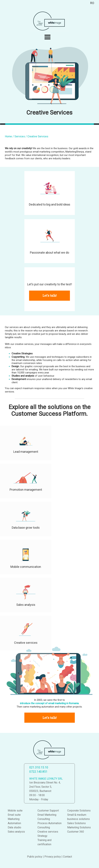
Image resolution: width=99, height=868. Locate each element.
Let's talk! (50, 295)
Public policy (35, 857)
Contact (67, 857)
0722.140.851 (38, 772)
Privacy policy (53, 857)
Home (8, 136)
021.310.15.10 (39, 767)
